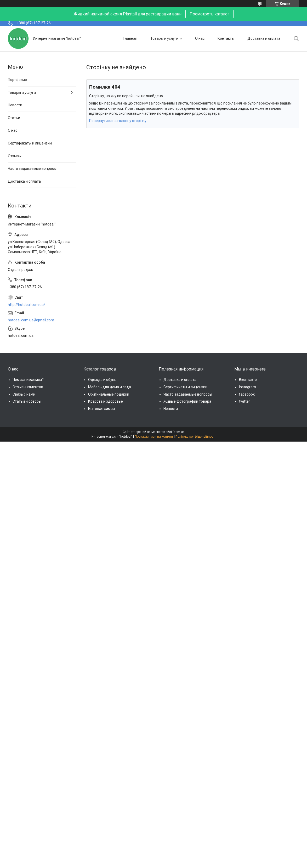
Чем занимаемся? (28, 380)
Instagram (248, 387)
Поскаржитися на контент (154, 437)
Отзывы (15, 156)
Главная (130, 38)
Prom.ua (179, 432)
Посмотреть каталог (209, 14)
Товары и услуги (164, 38)
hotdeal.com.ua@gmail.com (31, 320)
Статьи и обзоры (27, 401)
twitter (245, 401)
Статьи (14, 118)
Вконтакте (248, 380)
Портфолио (17, 80)
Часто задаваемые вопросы (32, 169)
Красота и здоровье (106, 401)
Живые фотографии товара (187, 401)
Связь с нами (24, 394)
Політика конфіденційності (195, 437)
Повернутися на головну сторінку (118, 121)
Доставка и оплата (264, 38)
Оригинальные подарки (109, 394)
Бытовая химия (101, 409)
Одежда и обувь (102, 380)
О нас (200, 38)
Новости (15, 105)
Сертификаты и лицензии (30, 143)
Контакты (226, 38)
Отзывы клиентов (28, 387)
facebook (247, 394)
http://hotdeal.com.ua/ (27, 305)
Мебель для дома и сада (110, 387)
